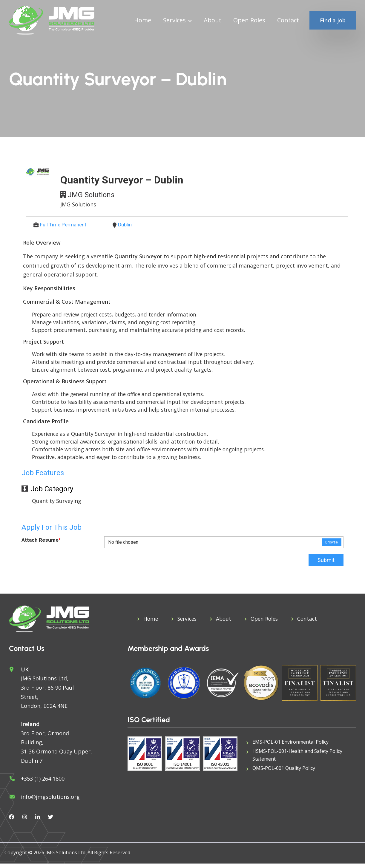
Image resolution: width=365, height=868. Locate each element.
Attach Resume (41, 545)
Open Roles (249, 20)
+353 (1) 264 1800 (43, 783)
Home (143, 20)
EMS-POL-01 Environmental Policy (290, 746)
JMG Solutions (91, 195)
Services (174, 20)
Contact (288, 20)
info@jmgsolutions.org (50, 801)
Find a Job (333, 20)
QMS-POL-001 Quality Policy (284, 773)
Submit (326, 564)
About (213, 20)
